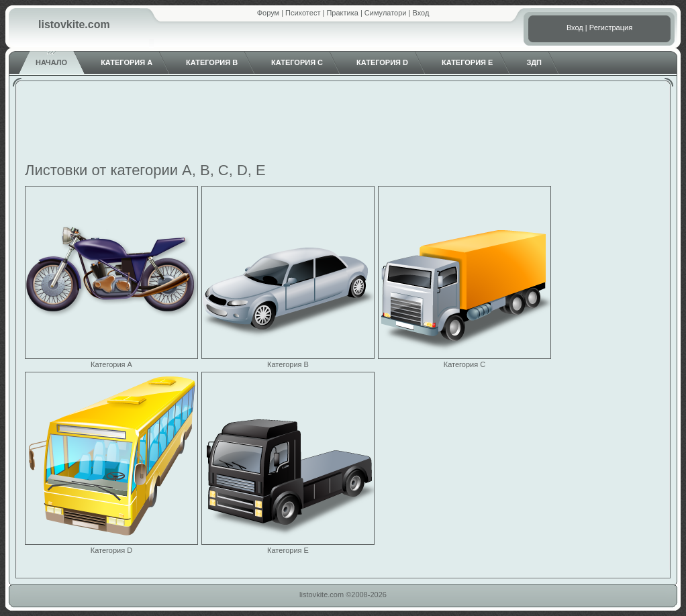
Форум (268, 13)
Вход (421, 13)
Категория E (467, 62)
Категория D (382, 62)
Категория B (212, 62)
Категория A (127, 62)
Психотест (303, 13)
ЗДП (534, 62)
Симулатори (386, 13)
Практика (342, 13)
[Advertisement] (343, 123)
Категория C (297, 62)
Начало (51, 62)
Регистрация (611, 28)
